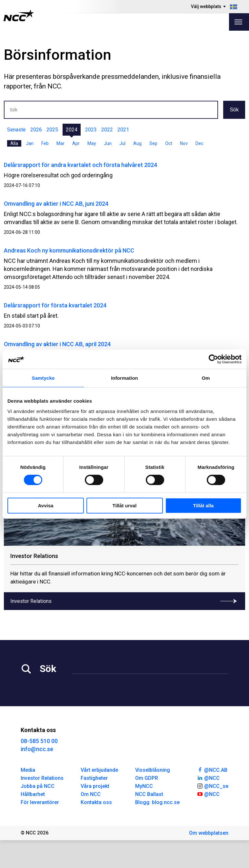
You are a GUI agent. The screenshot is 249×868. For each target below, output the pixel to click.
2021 (123, 130)
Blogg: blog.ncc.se (157, 802)
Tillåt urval (125, 506)
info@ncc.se (37, 749)
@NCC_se (213, 786)
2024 (72, 130)
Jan (30, 143)
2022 (107, 130)
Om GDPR (147, 778)
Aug (137, 143)
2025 (52, 130)
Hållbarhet (33, 794)
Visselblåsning (153, 770)
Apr (76, 143)
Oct (169, 143)
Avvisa (46, 506)
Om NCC (91, 794)
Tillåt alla (204, 506)
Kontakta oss (96, 802)
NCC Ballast (149, 794)
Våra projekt (95, 786)
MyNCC (144, 786)
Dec (199, 143)
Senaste (16, 130)
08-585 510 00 (39, 741)
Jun (108, 143)
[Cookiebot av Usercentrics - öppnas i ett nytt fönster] (213, 359)
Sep (153, 143)
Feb (45, 143)
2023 (91, 130)
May (92, 143)
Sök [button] (234, 110)
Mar (60, 143)
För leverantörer (40, 802)
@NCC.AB (212, 770)
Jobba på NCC (38, 786)
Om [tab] (206, 378)
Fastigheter (94, 778)
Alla (14, 143)
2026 (36, 130)
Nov (184, 143)
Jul (122, 143)
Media (28, 770)
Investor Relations (42, 778)
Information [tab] (124, 378)
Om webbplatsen (209, 833)
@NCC (208, 778)
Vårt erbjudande (99, 770)
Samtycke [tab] (43, 378)
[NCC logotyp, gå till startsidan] (19, 15)
